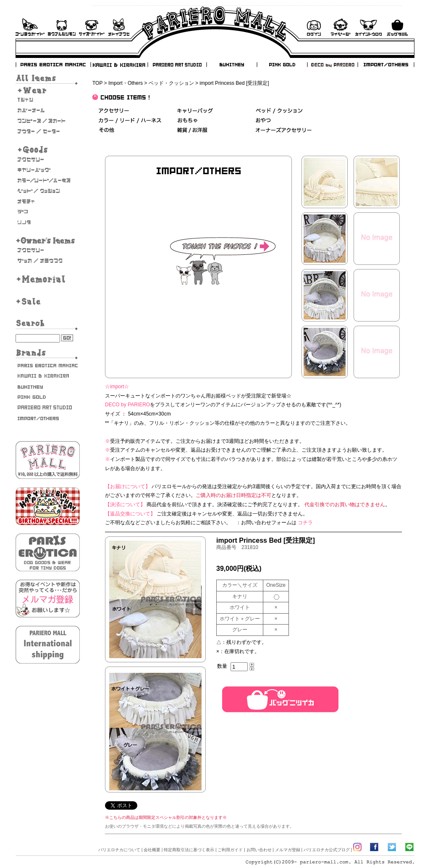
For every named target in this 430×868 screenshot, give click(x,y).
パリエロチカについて (119, 850)
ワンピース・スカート (48, 121)
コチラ (305, 523)
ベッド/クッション (48, 191)
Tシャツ (48, 100)
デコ (48, 212)
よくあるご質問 (62, 27)
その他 (106, 130)
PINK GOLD (282, 65)
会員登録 (368, 27)
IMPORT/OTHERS (386, 65)
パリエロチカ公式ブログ (327, 850)
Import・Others (126, 83)
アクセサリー (48, 159)
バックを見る (397, 27)
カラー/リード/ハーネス (48, 180)
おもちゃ (48, 201)
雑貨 (193, 130)
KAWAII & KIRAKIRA (120, 65)
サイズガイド (92, 27)
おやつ (263, 121)
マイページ (341, 27)
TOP (97, 83)
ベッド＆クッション (279, 111)
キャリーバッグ (48, 170)
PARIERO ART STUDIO (177, 65)
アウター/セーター (48, 131)
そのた (48, 222)
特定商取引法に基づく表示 (189, 850)
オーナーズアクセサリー (48, 250)
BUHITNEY (231, 65)
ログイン (314, 27)
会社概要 (152, 850)
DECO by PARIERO (332, 65)
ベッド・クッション (171, 83)
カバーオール (48, 110)
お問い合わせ (119, 27)
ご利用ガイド (30, 27)
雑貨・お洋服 (48, 261)
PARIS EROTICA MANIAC (53, 65)
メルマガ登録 (288, 850)
